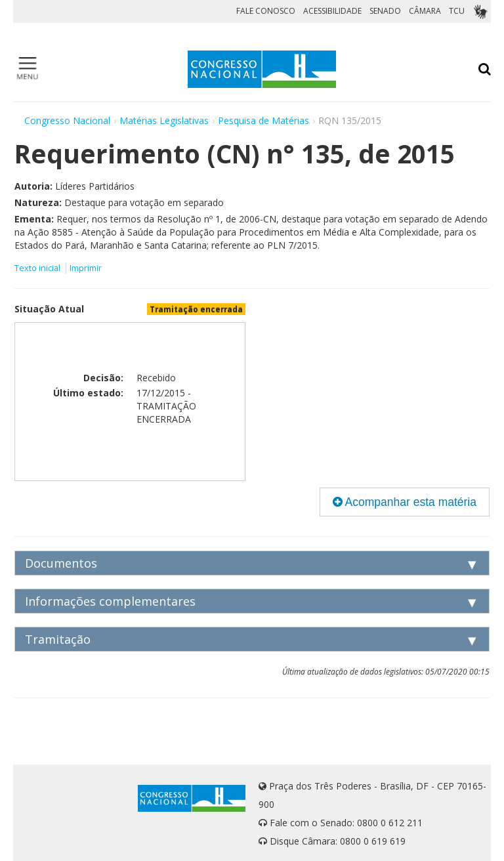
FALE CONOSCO (266, 11)
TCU (457, 11)
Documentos (61, 563)
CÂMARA (425, 11)
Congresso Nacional (67, 120)
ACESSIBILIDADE (332, 11)
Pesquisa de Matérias (263, 120)
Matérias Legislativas (164, 120)
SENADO (385, 11)
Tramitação (58, 639)
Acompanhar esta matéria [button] (405, 502)
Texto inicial (38, 268)
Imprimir (86, 268)
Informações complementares (110, 601)
